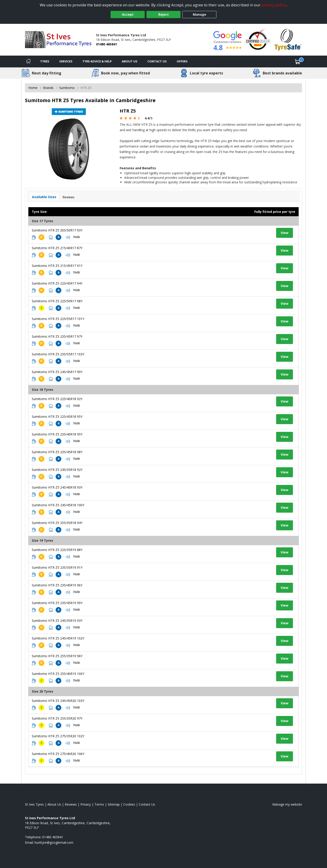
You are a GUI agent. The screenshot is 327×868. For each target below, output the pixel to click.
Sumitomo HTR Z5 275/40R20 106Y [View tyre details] (58, 754)
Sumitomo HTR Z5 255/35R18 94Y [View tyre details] (57, 523)
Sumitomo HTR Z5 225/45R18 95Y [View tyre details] (57, 417)
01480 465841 (107, 44)
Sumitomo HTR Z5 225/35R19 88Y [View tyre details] (57, 550)
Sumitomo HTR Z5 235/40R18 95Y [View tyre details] (57, 434)
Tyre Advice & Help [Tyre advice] (97, 61)
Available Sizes (44, 197)
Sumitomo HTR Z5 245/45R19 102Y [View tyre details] (58, 638)
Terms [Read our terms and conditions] (99, 804)
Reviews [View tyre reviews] (68, 197)
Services (66, 61)
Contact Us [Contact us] (157, 61)
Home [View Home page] (33, 88)
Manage (199, 14)
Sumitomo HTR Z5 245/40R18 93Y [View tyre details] (57, 487)
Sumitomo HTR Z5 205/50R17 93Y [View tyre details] (57, 230)
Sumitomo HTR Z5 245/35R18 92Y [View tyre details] (57, 470)
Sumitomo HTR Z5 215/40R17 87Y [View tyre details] (57, 248)
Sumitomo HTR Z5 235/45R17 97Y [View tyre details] (57, 336)
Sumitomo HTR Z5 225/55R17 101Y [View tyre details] (58, 319)
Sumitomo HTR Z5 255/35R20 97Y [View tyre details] (57, 718)
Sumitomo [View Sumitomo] (67, 88)
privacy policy (274, 5)
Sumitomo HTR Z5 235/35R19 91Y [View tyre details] (57, 567)
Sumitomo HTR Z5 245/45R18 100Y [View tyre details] (58, 505)
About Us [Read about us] (54, 804)
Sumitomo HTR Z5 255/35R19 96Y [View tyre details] (57, 656)
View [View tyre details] (285, 233)
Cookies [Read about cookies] (129, 804)
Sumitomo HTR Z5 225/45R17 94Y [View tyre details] (57, 283)
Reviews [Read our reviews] (71, 804)
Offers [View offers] (182, 61)
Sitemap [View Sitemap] (114, 804)
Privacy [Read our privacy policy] (86, 804)
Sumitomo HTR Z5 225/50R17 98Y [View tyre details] (57, 301)
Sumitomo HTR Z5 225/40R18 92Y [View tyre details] (57, 399)
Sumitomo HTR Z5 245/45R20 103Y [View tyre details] (58, 701)
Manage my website (287, 804)
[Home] (28, 61)
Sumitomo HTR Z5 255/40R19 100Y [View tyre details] (58, 674)
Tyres (45, 61)
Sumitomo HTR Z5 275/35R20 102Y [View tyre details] (58, 736)
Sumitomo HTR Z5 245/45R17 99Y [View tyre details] (57, 372)
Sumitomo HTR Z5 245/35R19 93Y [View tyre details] (57, 621)
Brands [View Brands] (48, 88)
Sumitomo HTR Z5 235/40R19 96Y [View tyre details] (57, 585)
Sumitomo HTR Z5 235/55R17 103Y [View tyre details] (58, 354)
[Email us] (54, 842)
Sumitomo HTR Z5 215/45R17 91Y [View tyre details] (57, 266)
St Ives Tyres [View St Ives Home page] (34, 804)
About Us (130, 61)
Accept (128, 14)
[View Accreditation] (258, 39)
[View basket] (298, 61)
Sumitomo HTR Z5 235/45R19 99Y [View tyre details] (57, 603)
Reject (163, 14)
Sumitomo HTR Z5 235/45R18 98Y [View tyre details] (57, 452)
